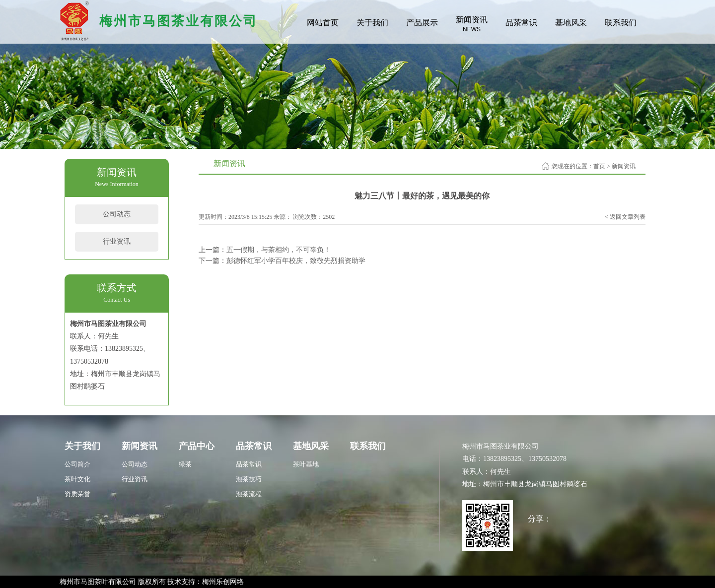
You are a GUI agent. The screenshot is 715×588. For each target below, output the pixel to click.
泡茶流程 (249, 494)
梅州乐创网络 (223, 582)
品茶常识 (521, 23)
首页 (599, 166)
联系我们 (621, 23)
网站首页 (323, 23)
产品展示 (422, 23)
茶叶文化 (77, 479)
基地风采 (571, 23)
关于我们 (372, 23)
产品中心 (197, 446)
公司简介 (77, 464)
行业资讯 (117, 241)
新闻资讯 (472, 24)
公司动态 (117, 214)
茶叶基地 (306, 464)
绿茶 (185, 464)
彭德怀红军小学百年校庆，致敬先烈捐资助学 (296, 261)
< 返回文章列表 (625, 217)
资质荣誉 (77, 494)
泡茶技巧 (249, 479)
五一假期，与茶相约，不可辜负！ (279, 250)
